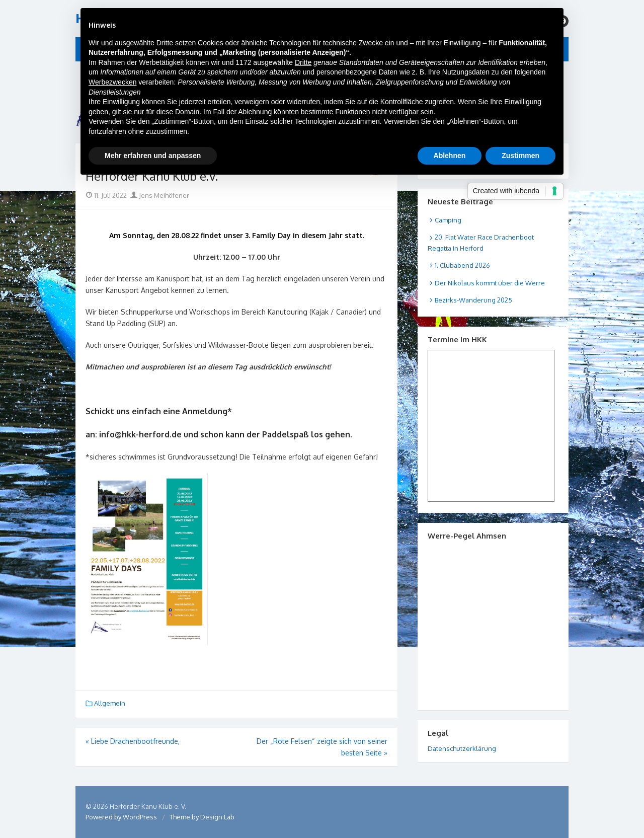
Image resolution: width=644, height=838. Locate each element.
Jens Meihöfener (160, 195)
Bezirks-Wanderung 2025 (473, 300)
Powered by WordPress (121, 817)
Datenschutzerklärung (462, 748)
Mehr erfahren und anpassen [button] (153, 156)
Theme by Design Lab (202, 817)
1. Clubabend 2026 (462, 265)
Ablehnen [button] (450, 156)
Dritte (303, 62)
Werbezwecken (112, 82)
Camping (448, 220)
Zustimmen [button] (520, 156)
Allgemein (110, 703)
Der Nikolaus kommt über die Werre (490, 283)
